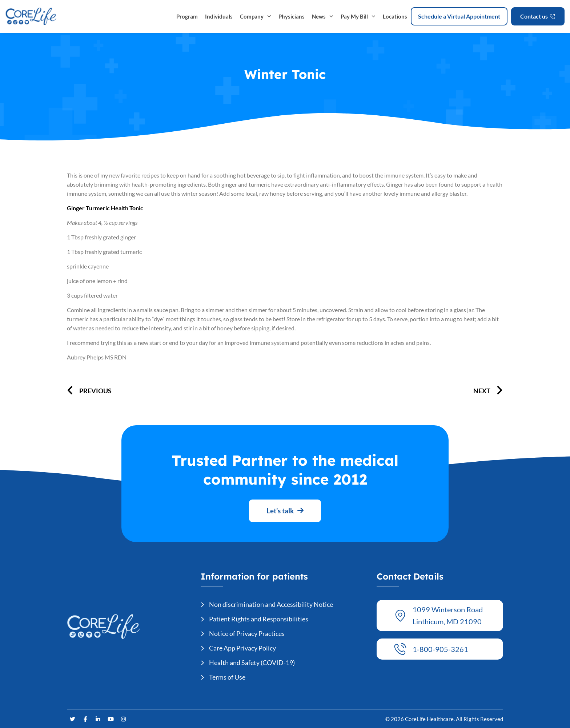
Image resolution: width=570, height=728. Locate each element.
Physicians (292, 16)
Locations (395, 16)
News (323, 16)
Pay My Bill (358, 16)
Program (187, 16)
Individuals (219, 16)
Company (256, 16)
